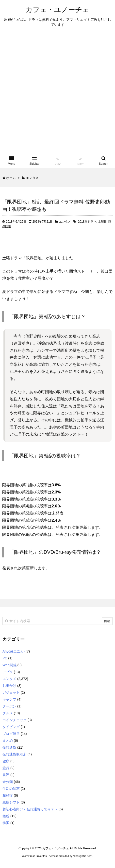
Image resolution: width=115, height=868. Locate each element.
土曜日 (102, 222)
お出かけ (9, 686)
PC (5, 658)
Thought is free (83, 856)
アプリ (8, 672)
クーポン (9, 706)
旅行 (6, 768)
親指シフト (11, 802)
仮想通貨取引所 (15, 754)
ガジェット (11, 692)
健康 (6, 761)
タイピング (11, 727)
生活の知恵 (11, 789)
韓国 (6, 823)
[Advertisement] (57, 94)
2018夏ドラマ (87, 222)
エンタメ (65, 222)
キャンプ (9, 699)
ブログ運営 (11, 734)
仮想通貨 (9, 747)
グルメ (8, 713)
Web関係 (9, 665)
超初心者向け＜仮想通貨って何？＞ (30, 809)
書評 (6, 775)
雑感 (6, 816)
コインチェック (15, 720)
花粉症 (8, 795)
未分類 (8, 782)
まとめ (8, 741)
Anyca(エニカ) (14, 651)
